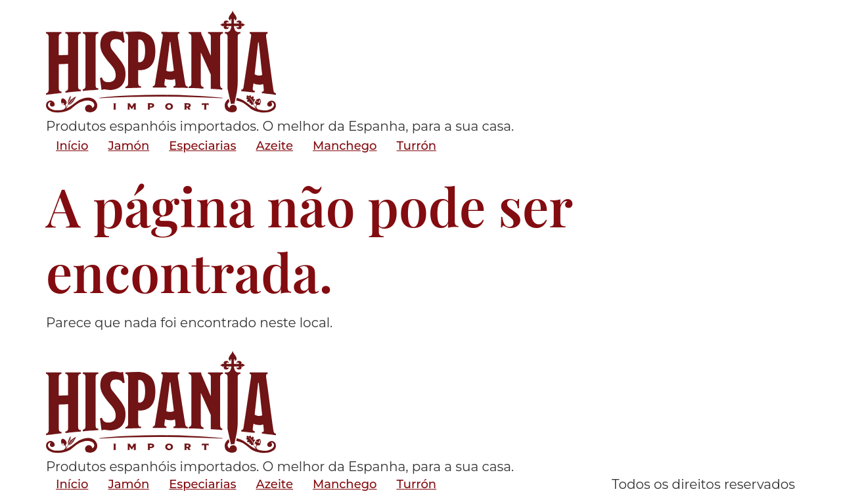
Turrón (417, 146)
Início (72, 146)
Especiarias (202, 146)
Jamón (128, 146)
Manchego (345, 146)
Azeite (274, 146)
